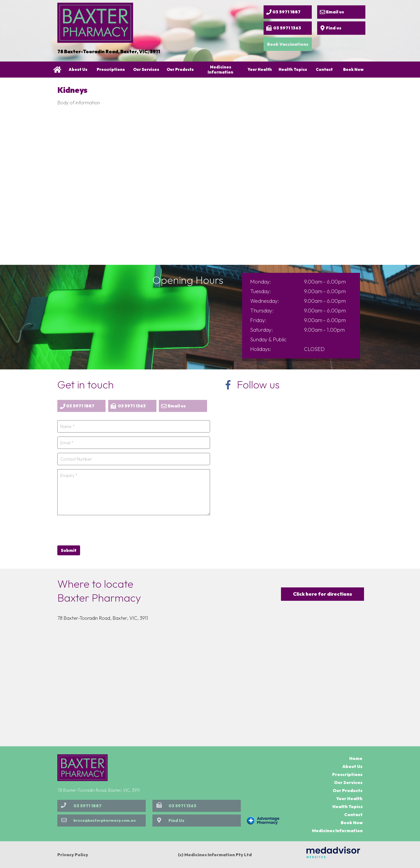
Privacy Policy (73, 855)
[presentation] (98, 530)
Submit (69, 550)
